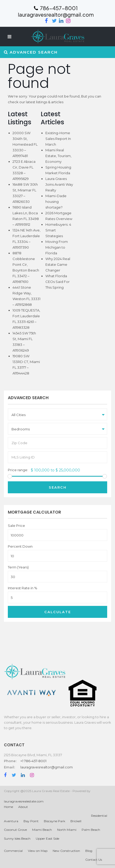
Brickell (76, 821)
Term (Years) (18, 567)
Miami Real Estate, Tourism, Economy (58, 156)
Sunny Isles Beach (17, 838)
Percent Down (20, 546)
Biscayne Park (55, 821)
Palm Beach (91, 830)
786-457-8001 (56, 8)
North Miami (67, 830)
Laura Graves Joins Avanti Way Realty (59, 184)
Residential (99, 816)
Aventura (11, 821)
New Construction (66, 851)
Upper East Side (47, 838)
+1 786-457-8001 (33, 761)
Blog (89, 851)
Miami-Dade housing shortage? (56, 202)
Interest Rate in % (23, 588)
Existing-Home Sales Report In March (58, 139)
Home (8, 807)
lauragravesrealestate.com (24, 801)
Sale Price (16, 526)
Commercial (13, 851)
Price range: (18, 470)
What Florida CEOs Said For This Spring (57, 282)
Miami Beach (42, 830)
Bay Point (31, 821)
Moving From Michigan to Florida (57, 247)
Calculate (58, 612)
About (23, 807)
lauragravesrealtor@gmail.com (47, 767)
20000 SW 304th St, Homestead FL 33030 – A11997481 (25, 144)
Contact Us (94, 860)
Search (58, 487)
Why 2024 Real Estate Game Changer (58, 264)
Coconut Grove (15, 830)
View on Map (38, 851)
